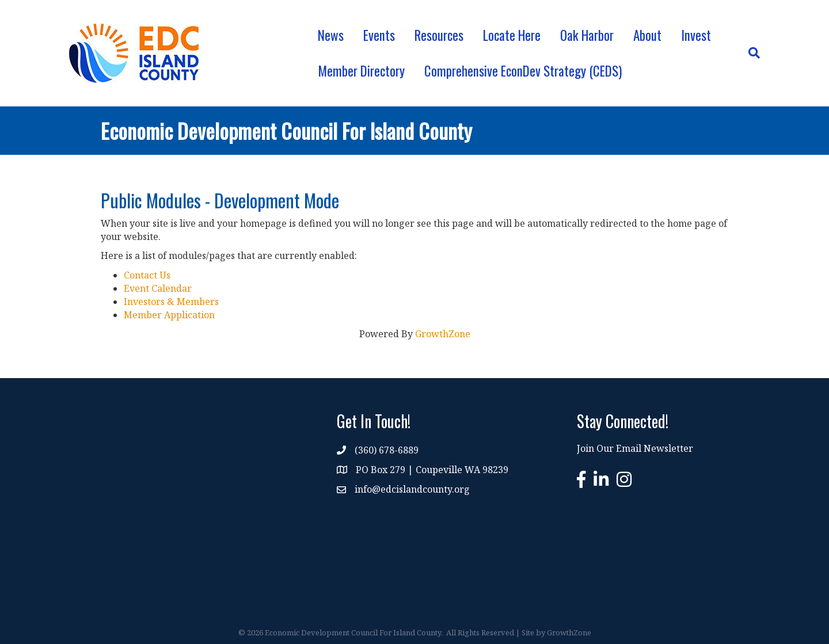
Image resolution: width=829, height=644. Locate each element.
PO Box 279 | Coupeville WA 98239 (432, 470)
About (647, 35)
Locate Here (512, 35)
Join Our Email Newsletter (635, 448)
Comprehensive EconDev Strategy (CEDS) (523, 71)
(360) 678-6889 (387, 450)
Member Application (169, 315)
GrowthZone (443, 334)
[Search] (749, 53)
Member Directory (361, 71)
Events (379, 35)
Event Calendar (158, 288)
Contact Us (147, 275)
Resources (439, 35)
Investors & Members (171, 302)
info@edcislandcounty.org (412, 489)
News (331, 35)
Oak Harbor (587, 35)
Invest (696, 35)
